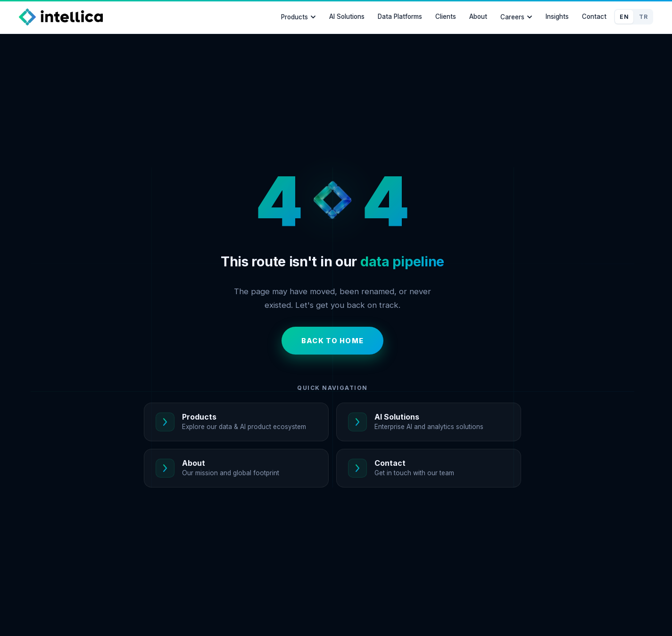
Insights (557, 17)
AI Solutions (347, 17)
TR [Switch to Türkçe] (643, 17)
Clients (446, 17)
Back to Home (332, 341)
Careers (516, 17)
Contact (594, 17)
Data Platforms (400, 17)
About (478, 17)
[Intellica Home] (61, 17)
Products (299, 17)
